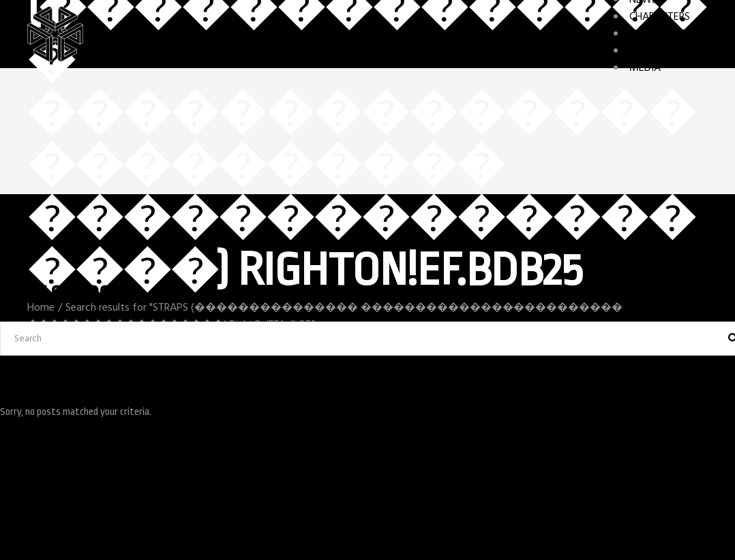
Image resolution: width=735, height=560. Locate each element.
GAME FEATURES (669, 34)
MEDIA (645, 68)
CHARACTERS (660, 17)
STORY (645, 51)
